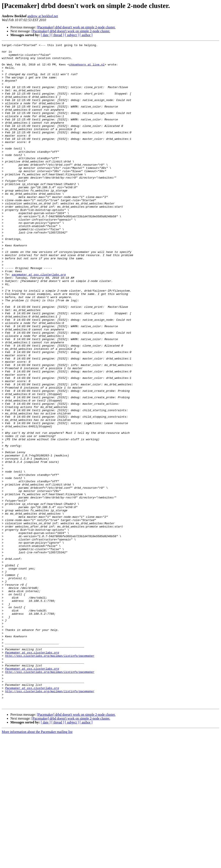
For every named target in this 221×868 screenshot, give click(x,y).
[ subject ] (72, 35)
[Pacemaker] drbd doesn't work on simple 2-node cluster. (76, 27)
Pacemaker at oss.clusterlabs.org (32, 775)
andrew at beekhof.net (43, 16)
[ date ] (46, 35)
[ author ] (86, 35)
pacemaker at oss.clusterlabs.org (39, 321)
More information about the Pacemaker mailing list (37, 864)
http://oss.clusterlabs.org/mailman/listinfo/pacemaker (50, 778)
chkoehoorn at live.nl (87, 69)
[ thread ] (58, 35)
